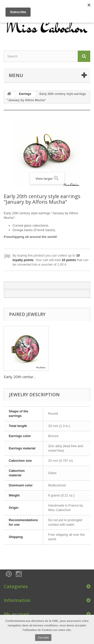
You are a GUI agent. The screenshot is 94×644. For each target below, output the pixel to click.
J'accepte (43, 637)
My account (17, 614)
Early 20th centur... (20, 377)
